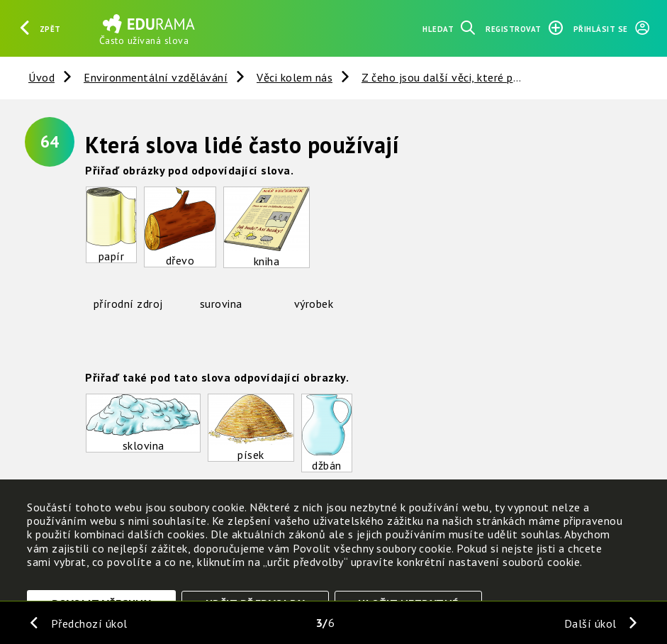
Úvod (41, 77)
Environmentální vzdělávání (156, 77)
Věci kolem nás (295, 77)
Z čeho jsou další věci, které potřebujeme (467, 77)
